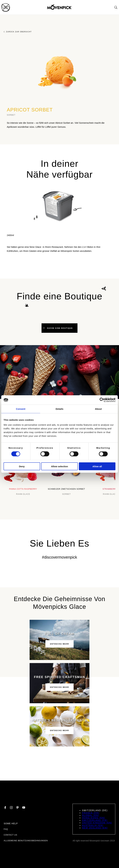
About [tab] (98, 409)
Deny (22, 466)
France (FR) (91, 813)
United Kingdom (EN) (97, 823)
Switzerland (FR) (95, 820)
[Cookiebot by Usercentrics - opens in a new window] (102, 400)
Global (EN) (90, 815)
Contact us (10, 835)
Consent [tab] (21, 409)
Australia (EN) (93, 825)
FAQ (6, 829)
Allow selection (59, 466)
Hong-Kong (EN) (94, 818)
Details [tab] (59, 409)
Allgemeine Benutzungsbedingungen (26, 841)
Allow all (97, 466)
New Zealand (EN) (95, 828)
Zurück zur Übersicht (18, 32)
